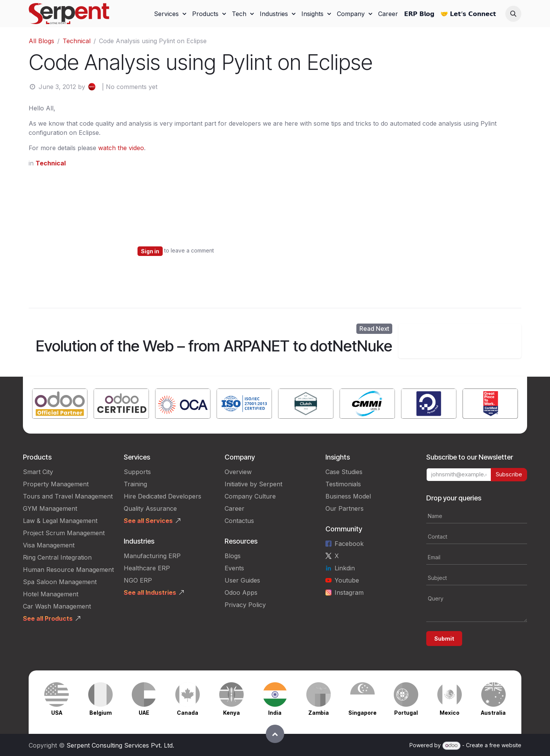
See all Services (148, 521)
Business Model (348, 496)
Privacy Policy (245, 605)
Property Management (56, 484)
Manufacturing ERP (152, 556)
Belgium (100, 713)
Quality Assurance (150, 508)
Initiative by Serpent (253, 484)
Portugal (406, 713)
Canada (188, 713)
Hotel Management (51, 594)
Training (135, 484)
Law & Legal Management (60, 521)
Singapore (362, 713)
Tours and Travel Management (68, 496)
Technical (77, 41)
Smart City (38, 472)
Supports (137, 472)
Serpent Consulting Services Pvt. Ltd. (120, 745)
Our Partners (345, 508)
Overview (238, 472)
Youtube (347, 580)
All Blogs (41, 41)
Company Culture (250, 496)
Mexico (450, 713)
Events (234, 568)
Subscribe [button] (509, 474)
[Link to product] (60, 405)
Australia (493, 713)
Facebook (349, 544)
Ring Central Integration (57, 557)
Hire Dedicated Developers (163, 496)
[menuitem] (170, 14)
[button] (513, 14)
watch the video (121, 148)
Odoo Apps (241, 592)
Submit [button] (444, 639)
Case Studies (344, 472)
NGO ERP (138, 580)
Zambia (319, 713)
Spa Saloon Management (60, 582)
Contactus (239, 521)
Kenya (231, 713)
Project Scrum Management (64, 533)
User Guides (242, 580)
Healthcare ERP (147, 568)
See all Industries (150, 592)
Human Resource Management (68, 570)
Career (235, 508)
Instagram (349, 592)
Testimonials (343, 484)
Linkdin (345, 568)
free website (505, 745)
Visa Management (49, 545)
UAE (144, 713)
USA (57, 713)
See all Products (48, 618)
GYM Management (50, 508)
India (275, 713)
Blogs (233, 556)
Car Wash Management (57, 606)
